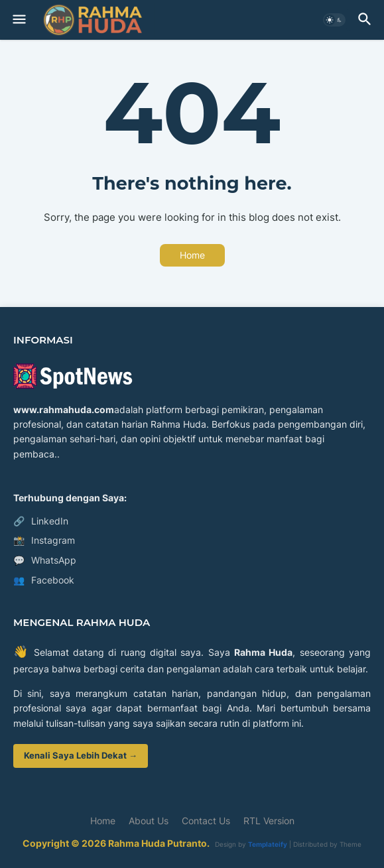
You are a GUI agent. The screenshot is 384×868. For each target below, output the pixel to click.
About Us (149, 821)
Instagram (44, 540)
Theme (351, 844)
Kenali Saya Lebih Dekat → (81, 755)
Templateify (268, 844)
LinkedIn (41, 521)
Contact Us (206, 821)
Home (192, 255)
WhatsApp (45, 560)
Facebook (44, 580)
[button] (18, 20)
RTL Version (269, 821)
